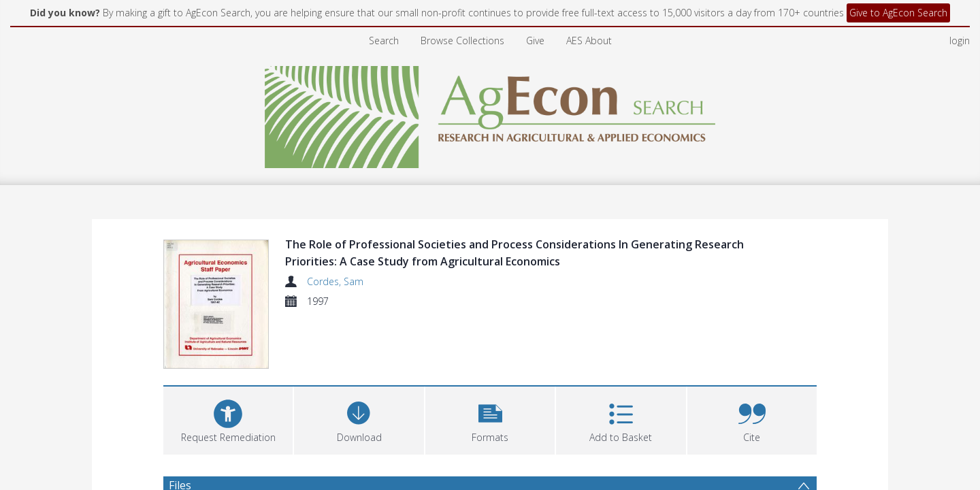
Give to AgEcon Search (898, 13)
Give (535, 40)
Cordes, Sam (335, 281)
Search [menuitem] (384, 40)
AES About (589, 40)
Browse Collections (462, 40)
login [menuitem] (960, 40)
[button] (490, 419)
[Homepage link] (490, 113)
